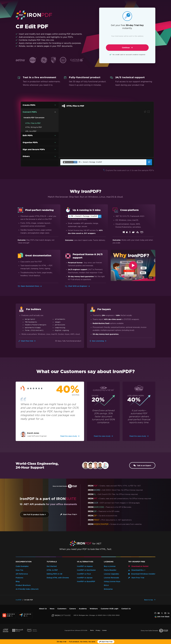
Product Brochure (23, 585)
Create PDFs (29, 105)
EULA (106, 585)
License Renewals (111, 578)
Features (19, 578)
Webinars (94, 609)
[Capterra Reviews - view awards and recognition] (25, 615)
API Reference (22, 574)
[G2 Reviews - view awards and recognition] (9, 615)
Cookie (104, 630)
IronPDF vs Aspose (85, 566)
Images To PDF (31, 135)
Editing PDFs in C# (54, 574)
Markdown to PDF (33, 154)
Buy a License (110, 566)
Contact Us (126, 609)
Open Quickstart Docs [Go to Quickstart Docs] (30, 286)
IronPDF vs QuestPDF (86, 582)
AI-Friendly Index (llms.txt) (27, 589)
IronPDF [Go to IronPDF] (19, 600)
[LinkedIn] (169, 613)
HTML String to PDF (34, 127)
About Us (43, 609)
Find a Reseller (110, 570)
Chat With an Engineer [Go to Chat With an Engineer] (77, 286)
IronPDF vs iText (84, 574)
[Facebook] (165, 613)
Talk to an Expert (141, 465)
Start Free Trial (65, 514)
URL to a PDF (31, 131)
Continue (127, 48)
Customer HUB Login (110, 609)
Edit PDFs (28, 161)
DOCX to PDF (31, 146)
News (52, 609)
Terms (92, 630)
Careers (73, 609)
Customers (62, 609)
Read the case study (70, 436)
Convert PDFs (30, 112)
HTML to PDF (52, 570)
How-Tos (19, 570)
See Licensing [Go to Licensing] (98, 341)
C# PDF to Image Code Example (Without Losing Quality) (38, 141)
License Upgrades (111, 574)
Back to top (149, 600)
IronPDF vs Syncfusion (86, 570)
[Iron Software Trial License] (106, 642)
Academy (83, 609)
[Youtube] (159, 613)
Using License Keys (112, 582)
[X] (162, 613)
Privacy (98, 630)
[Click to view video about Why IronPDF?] (133, 265)
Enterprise (108, 589)
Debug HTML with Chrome (58, 578)
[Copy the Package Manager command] (149, 162)
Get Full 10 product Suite (31, 515)
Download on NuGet (138, 566)
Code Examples (22, 566)
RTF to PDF (30, 150)
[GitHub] (155, 613)
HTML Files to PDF (33, 123)
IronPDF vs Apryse (85, 578)
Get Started (52, 566)
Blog (18, 582)
